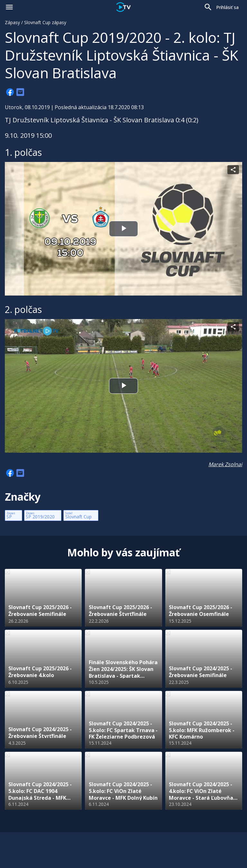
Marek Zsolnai (225, 464)
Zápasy (12, 22)
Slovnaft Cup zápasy (45, 22)
